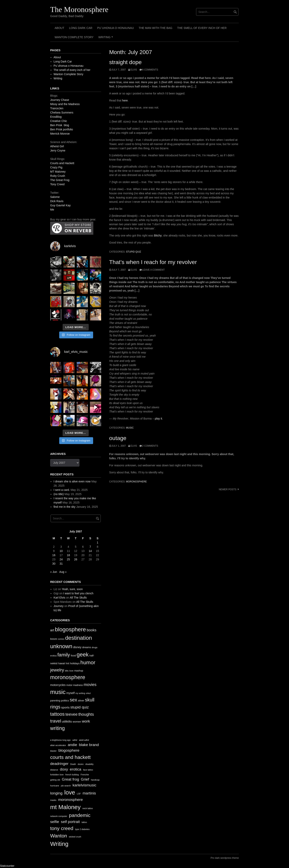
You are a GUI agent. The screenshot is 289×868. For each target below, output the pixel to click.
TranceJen (57, 108)
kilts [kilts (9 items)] (67, 671)
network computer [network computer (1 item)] (59, 816)
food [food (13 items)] (73, 656)
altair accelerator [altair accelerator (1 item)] (58, 745)
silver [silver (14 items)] (81, 701)
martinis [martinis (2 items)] (89, 793)
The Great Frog (60, 180)
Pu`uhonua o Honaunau (115, 28)
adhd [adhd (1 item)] (75, 740)
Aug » (63, 572)
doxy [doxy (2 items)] (64, 769)
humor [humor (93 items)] (88, 662)
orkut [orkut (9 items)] (88, 693)
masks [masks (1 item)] (53, 800)
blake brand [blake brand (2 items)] (89, 745)
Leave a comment (154, 270)
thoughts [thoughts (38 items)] (86, 714)
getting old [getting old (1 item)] (55, 780)
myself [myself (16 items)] (70, 693)
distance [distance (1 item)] (54, 770)
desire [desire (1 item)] (81, 764)
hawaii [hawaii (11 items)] (62, 663)
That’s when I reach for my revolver (153, 262)
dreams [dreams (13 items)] (87, 647)
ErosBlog (56, 117)
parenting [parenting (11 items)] (55, 701)
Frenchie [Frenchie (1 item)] (85, 775)
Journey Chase (60, 100)
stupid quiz (134, 252)
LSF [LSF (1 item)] (79, 794)
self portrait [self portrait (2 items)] (70, 822)
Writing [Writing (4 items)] (59, 844)
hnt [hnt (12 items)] (68, 663)
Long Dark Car (81, 28)
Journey (59, 606)
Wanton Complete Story (74, 37)
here (125, 100)
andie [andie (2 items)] (73, 745)
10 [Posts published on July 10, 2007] (61, 551)
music (130, 428)
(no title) (59, 494)
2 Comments (150, 446)
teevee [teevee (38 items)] (72, 714)
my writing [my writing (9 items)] (80, 693)
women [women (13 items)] (77, 722)
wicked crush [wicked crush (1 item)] (75, 837)
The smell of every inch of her (202, 28)
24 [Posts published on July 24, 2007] (61, 559)
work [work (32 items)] (86, 721)
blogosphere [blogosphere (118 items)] (70, 629)
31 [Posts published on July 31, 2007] (61, 564)
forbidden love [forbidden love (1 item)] (57, 775)
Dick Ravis (57, 201)
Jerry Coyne (58, 150)
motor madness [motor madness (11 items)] (75, 685)
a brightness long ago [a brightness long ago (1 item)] (60, 740)
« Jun (54, 572)
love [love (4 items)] (70, 792)
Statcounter (7, 866)
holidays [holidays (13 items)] (75, 663)
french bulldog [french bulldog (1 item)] (72, 775)
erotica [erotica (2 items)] (76, 769)
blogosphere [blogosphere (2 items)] (69, 750)
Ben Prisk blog (60, 125)
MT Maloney (58, 172)
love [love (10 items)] (71, 671)
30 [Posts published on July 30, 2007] (54, 564)
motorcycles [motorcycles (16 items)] (58, 685)
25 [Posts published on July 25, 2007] (68, 559)
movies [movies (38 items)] (90, 685)
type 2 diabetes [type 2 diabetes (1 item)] (82, 829)
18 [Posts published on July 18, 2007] (68, 555)
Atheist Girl (57, 146)
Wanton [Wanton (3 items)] (59, 836)
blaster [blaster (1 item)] (53, 751)
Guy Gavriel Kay (60, 205)
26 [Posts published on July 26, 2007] (76, 559)
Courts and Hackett (62, 163)
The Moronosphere (79, 9)
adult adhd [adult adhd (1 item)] (84, 740)
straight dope (125, 62)
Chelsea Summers (62, 113)
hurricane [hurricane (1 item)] (55, 786)
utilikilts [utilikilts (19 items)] (67, 721)
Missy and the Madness (65, 104)
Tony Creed (57, 184)
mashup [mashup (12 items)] (79, 671)
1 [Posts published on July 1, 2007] (98, 542)
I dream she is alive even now (72, 481)
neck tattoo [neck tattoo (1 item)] (88, 808)
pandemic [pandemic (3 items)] (80, 815)
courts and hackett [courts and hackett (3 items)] (70, 757)
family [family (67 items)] (64, 655)
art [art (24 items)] (52, 630)
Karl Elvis (59, 598)
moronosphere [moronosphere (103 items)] (68, 677)
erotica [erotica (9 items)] (53, 656)
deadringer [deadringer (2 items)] (59, 764)
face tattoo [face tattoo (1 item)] (88, 770)
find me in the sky (65, 507)
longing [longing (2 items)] (56, 793)
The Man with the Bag (156, 28)
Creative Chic (59, 121)
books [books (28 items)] (92, 630)
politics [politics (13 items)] (65, 701)
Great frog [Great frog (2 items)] (70, 779)
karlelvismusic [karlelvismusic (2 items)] (84, 785)
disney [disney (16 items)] (77, 647)
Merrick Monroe (60, 134)
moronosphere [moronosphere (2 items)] (71, 800)
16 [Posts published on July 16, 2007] (54, 555)
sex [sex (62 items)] (74, 700)
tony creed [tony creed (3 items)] (62, 828)
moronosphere (136, 482)
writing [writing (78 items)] (57, 728)
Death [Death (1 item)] (73, 764)
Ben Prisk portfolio (62, 129)
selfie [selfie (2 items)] (55, 822)
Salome (55, 197)
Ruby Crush (58, 176)
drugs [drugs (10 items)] (95, 647)
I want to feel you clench (78, 593)
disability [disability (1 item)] (89, 764)
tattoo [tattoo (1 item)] (84, 822)
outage (118, 438)
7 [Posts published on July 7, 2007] (90, 547)
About (59, 28)
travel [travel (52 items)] (56, 721)
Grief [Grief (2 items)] (85, 779)
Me (52, 210)
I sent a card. (62, 490)
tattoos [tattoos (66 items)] (57, 714)
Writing (106, 39)
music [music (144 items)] (58, 692)
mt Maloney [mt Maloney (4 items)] (65, 807)
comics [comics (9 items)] (61, 639)
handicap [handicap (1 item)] (95, 780)
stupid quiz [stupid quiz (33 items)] (80, 707)
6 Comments (150, 70)
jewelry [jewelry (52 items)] (57, 670)
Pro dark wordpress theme (225, 858)
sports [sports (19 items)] (65, 707)
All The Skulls (78, 598)
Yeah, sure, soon (72, 589)
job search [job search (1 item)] (66, 786)
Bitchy (158, 235)
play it (158, 419)
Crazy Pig (56, 167)
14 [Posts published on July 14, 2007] (90, 551)
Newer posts (228, 489)
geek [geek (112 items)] (83, 655)
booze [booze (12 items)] (54, 639)
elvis (134, 70)
